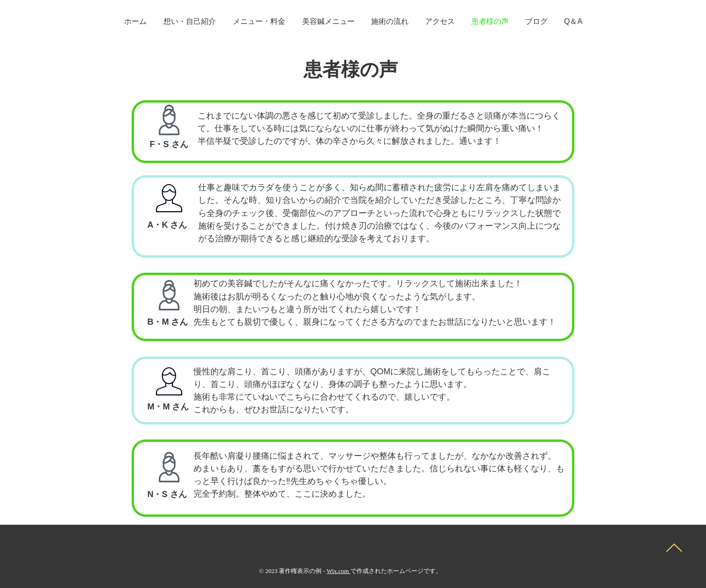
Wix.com (338, 571)
